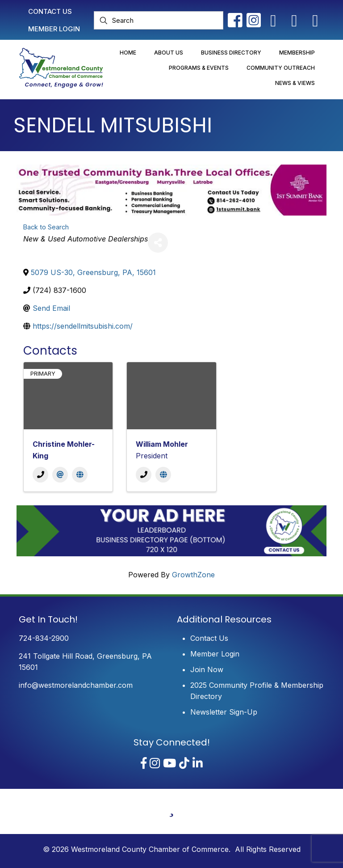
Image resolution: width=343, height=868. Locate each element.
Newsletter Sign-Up (224, 712)
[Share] (158, 243)
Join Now (207, 669)
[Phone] (40, 475)
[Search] (159, 20)
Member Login (215, 654)
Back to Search (46, 227)
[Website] (80, 475)
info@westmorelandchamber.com (76, 685)
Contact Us (209, 638)
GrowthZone (193, 575)
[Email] (60, 475)
